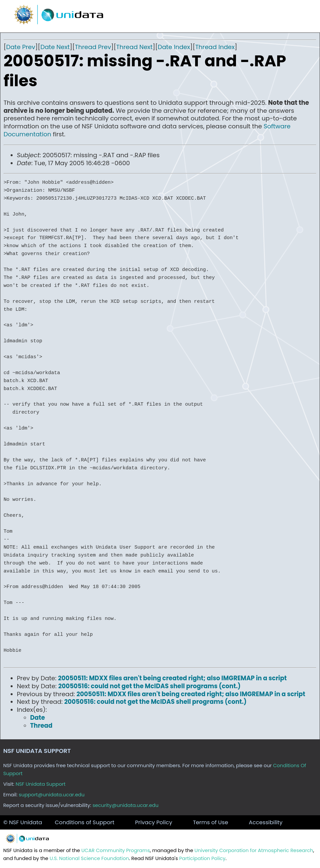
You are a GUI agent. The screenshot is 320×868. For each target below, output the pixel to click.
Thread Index (215, 47)
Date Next (55, 47)
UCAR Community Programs (116, 850)
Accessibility (266, 822)
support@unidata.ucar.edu (52, 795)
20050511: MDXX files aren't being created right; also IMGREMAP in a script (172, 678)
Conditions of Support (84, 822)
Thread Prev (93, 47)
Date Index (174, 47)
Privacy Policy (154, 822)
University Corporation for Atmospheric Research (254, 850)
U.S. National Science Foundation (89, 858)
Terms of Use (210, 822)
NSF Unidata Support (41, 784)
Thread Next (134, 47)
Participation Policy (202, 858)
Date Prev (21, 47)
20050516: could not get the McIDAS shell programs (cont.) (149, 686)
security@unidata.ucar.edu (126, 805)
